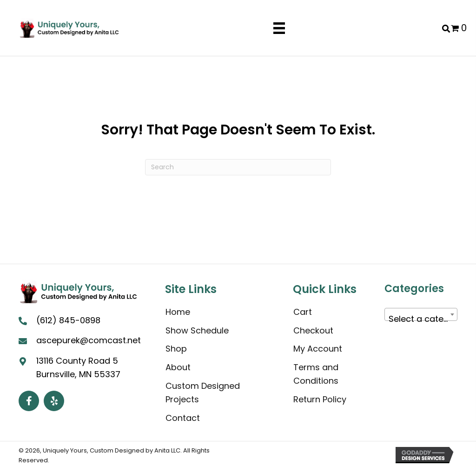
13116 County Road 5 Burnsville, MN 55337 (78, 367)
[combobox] (421, 314)
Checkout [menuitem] (313, 330)
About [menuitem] (178, 367)
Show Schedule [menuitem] (197, 330)
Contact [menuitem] (183, 418)
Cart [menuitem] (303, 312)
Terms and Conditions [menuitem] (316, 374)
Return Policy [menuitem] (320, 399)
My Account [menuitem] (318, 349)
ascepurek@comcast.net (89, 340)
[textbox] (421, 319)
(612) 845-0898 (68, 320)
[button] (29, 401)
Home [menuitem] (178, 312)
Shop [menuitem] (176, 349)
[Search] (238, 167)
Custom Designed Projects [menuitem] (203, 393)
